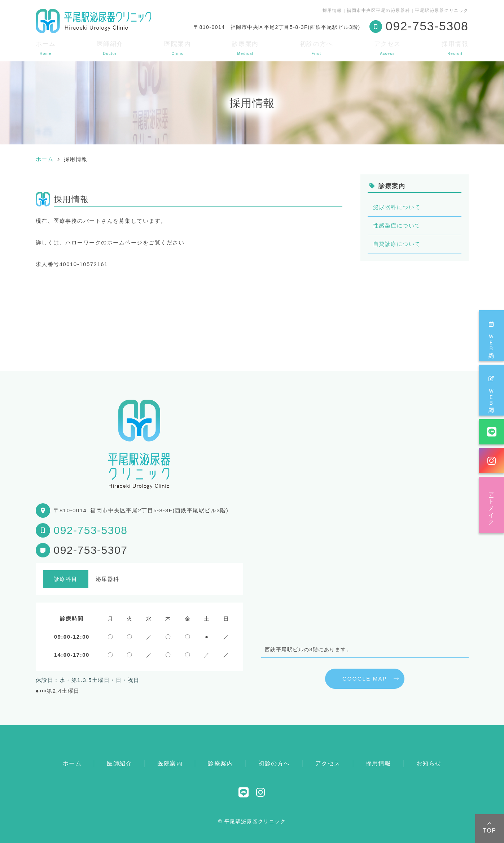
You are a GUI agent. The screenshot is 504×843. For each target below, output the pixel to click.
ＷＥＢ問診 (492, 390)
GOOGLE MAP (365, 679)
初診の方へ (317, 48)
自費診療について (397, 244)
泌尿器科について (397, 207)
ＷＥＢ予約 (492, 336)
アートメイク (492, 505)
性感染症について (397, 225)
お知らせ (429, 763)
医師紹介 (110, 48)
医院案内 (178, 48)
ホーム (46, 48)
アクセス (387, 48)
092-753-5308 (91, 530)
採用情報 (455, 48)
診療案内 (245, 48)
